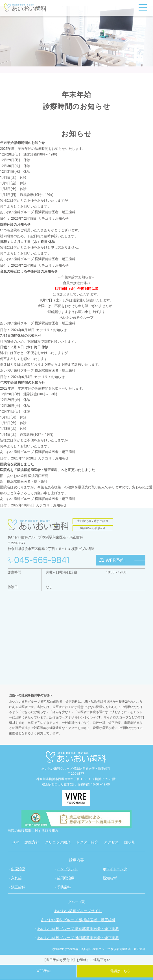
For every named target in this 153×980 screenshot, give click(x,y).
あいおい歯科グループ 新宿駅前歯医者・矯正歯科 (78, 929)
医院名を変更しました (17, 464)
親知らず (110, 878)
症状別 (130, 842)
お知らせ (62, 219)
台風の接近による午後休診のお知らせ (29, 271)
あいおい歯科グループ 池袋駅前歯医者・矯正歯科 (78, 938)
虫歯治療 (18, 869)
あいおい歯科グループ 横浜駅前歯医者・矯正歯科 (38, 212)
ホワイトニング (115, 869)
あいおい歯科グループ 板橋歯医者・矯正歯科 (78, 920)
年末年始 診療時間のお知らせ (22, 143)
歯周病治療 (66, 878)
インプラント (67, 869)
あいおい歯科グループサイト (78, 911)
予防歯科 (64, 887)
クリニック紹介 (58, 842)
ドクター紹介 (87, 842)
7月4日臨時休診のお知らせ (21, 336)
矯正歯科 (18, 887)
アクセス (111, 842)
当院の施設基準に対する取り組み (33, 831)
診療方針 (32, 842)
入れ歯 (16, 878)
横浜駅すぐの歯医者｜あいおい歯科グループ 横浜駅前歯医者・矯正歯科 (99, 949)
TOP (16, 842)
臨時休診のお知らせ (15, 225)
